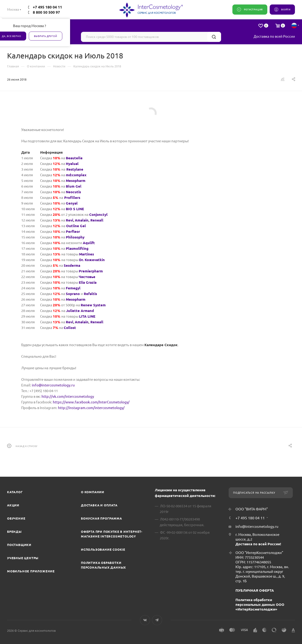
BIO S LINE (75, 209)
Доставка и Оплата (99, 505)
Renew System (93, 305)
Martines (86, 254)
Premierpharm (91, 271)
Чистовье (87, 277)
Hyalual (72, 164)
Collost (70, 328)
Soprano (73, 294)
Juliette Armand (80, 311)
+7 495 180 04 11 (47, 7)
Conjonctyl (98, 215)
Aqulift (89, 243)
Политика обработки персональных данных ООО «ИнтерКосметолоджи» (260, 605)
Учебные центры (23, 558)
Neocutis (73, 192)
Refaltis (90, 294)
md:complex (76, 175)
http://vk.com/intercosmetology (68, 396)
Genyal (72, 203)
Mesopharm (76, 181)
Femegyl (73, 288)
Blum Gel (74, 186)
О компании (93, 492)
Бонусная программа (101, 518)
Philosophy (75, 237)
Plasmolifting (77, 248)
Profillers (72, 198)
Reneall (97, 220)
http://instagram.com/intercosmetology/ (91, 408)
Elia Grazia (88, 282)
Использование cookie (103, 550)
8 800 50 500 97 (46, 12)
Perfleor (73, 232)
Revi (69, 220)
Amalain (82, 220)
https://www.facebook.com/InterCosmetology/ (91, 402)
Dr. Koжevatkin (92, 260)
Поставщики (19, 545)
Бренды (14, 532)
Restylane (75, 169)
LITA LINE (87, 316)
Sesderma (72, 265)
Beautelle (74, 158)
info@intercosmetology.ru (53, 385)
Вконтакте (145, 620)
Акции (13, 505)
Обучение (16, 518)
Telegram (157, 620)
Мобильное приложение (31, 571)
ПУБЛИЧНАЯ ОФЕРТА (255, 590)
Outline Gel (76, 226)
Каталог (15, 492)
